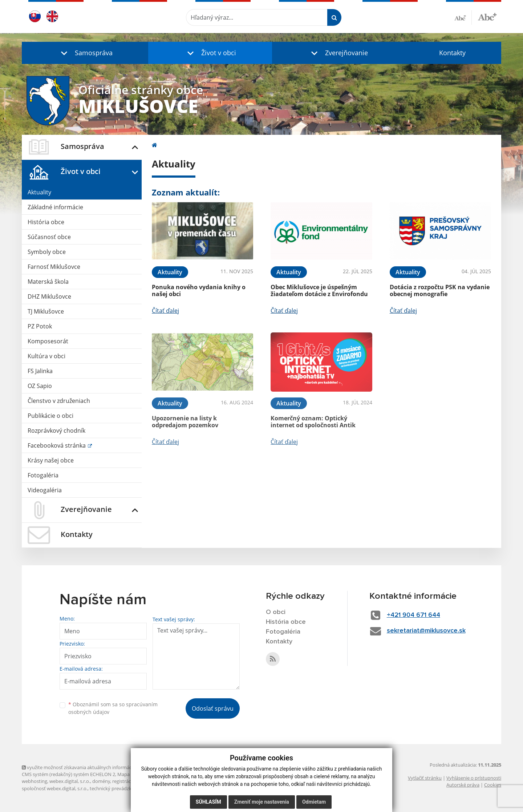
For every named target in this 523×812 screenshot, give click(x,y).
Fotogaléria (43, 475)
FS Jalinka (40, 371)
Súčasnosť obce (49, 237)
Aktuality (39, 192)
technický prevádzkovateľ (117, 788)
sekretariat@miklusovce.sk (426, 631)
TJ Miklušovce (46, 311)
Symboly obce (47, 252)
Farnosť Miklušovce (54, 267)
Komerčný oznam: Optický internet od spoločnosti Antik (313, 422)
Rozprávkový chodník (56, 431)
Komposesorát (48, 341)
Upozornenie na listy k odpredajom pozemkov (185, 422)
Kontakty (452, 53)
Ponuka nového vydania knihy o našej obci (199, 290)
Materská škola (48, 282)
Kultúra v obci (46, 356)
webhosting (35, 781)
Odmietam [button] (314, 802)
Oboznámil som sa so (113, 708)
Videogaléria (45, 490)
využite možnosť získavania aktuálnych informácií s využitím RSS (94, 767)
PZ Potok (40, 326)
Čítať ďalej (165, 311)
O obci (276, 612)
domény (101, 781)
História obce (46, 222)
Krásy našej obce (51, 460)
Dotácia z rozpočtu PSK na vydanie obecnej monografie (440, 290)
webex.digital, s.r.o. (70, 781)
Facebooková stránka (57, 445)
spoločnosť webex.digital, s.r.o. (55, 788)
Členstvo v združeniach (59, 401)
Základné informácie (55, 207)
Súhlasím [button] (208, 802)
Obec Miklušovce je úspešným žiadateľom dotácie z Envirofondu (319, 290)
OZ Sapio (40, 386)
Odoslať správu (213, 708)
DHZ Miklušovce (49, 296)
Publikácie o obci (50, 416)
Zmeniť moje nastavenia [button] (262, 802)
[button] (85, 53)
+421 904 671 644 (413, 615)
